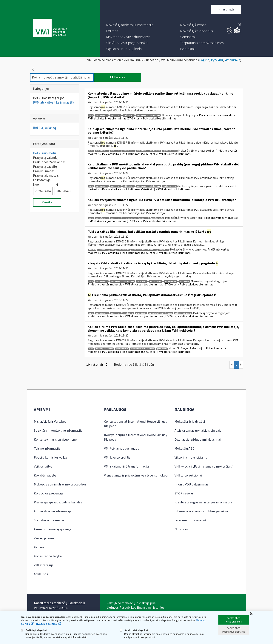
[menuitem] (130, 25)
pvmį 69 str (141, 313)
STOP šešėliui (184, 493)
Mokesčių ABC (184, 449)
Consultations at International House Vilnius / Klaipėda (136, 424)
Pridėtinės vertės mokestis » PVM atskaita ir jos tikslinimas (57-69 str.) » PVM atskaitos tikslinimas (161, 117)
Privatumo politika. (46, 624)
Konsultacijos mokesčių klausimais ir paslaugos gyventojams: (60, 605)
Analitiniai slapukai (134, 630)
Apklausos (41, 574)
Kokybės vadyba (45, 475)
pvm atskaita (102, 115)
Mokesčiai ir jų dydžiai (190, 422)
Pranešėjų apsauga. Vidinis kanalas (58, 502)
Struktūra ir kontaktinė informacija (58, 431)
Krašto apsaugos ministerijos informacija (203, 502)
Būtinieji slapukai (34, 630)
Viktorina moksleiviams (191, 458)
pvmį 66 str (128, 313)
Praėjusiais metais (46, 176)
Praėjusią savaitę (45, 167)
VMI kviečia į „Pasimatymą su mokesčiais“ (204, 467)
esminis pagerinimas (98, 250)
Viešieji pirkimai (45, 538)
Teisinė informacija (47, 449)
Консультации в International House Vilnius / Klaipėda (136, 437)
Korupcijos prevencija (49, 493)
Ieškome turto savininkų (191, 520)
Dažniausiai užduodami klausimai (198, 440)
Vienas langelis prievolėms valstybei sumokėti (136, 475)
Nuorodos (182, 529)
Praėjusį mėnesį (44, 171)
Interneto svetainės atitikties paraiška (201, 511)
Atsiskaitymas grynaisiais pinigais (198, 431)
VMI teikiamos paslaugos (122, 449)
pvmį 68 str (163, 250)
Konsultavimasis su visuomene (55, 440)
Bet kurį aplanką (44, 128)
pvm (91, 115)
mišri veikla (129, 115)
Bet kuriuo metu (44, 153)
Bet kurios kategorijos (49, 98)
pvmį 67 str (116, 115)
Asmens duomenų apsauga (53, 529)
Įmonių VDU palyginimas (191, 484)
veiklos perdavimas (104, 349)
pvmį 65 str (142, 281)
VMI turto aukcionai (188, 475)
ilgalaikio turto (170, 151)
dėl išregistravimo (183, 313)
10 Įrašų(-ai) (97, 365)
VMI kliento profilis (117, 458)
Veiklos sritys (43, 467)
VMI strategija (44, 565)
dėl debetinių (171, 281)
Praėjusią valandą (45, 158)
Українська (232, 60)
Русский (217, 60)
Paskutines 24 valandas (49, 162)
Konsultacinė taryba (48, 556)
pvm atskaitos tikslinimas (148, 115)
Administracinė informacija (53, 511)
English (204, 60)
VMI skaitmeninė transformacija (126, 467)
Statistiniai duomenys (49, 520)
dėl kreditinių (156, 281)
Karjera (39, 547)
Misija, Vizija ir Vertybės (50, 422)
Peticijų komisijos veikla (51, 458)
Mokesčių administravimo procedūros (60, 484)
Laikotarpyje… (43, 180)
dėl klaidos (184, 281)
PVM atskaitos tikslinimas (53, 103)
